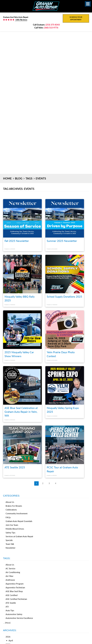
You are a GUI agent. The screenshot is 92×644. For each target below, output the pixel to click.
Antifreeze (10, 580)
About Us (10, 502)
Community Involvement (17, 513)
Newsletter (11, 548)
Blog (19, 178)
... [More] (7, 623)
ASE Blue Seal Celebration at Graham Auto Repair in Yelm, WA (21, 412)
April (11, 640)
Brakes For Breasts (14, 506)
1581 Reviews (21, 20)
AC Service (10, 568)
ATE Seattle (11, 603)
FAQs (8, 517)
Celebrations (11, 510)
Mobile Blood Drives (15, 529)
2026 (8, 637)
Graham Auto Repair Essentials (19, 521)
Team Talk (10, 544)
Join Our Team (12, 525)
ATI (7, 607)
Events (41, 178)
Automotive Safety (14, 614)
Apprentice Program (15, 584)
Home (7, 178)
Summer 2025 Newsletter (62, 241)
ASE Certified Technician (16, 599)
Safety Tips (10, 533)
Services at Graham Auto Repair (19, 536)
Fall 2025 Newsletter (17, 241)
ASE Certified (12, 595)
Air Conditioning (13, 572)
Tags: (7, 558)
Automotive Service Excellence (19, 618)
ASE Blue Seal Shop (14, 591)
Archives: (10, 630)
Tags (29, 178)
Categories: (12, 496)
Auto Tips (10, 610)
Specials (9, 540)
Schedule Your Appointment (76, 18)
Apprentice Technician (15, 587)
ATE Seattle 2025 (15, 467)
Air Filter (9, 576)
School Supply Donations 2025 (64, 297)
